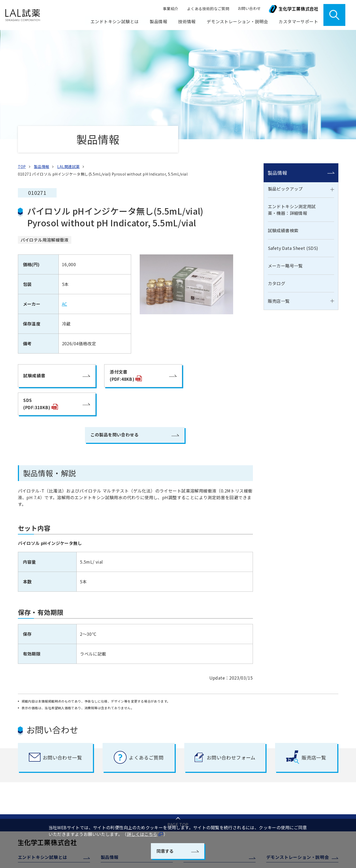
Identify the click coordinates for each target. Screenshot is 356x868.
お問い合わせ (249, 9)
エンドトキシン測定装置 (209, 785)
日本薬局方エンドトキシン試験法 (51, 761)
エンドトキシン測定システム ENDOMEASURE (213, 771)
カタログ (277, 181)
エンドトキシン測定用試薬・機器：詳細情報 (292, 107)
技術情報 (192, 727)
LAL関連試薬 (68, 64)
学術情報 (195, 795)
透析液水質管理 (201, 816)
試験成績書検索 (283, 128)
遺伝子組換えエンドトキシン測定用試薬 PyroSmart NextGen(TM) (220, 754)
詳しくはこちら (142, 834)
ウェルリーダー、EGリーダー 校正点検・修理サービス (304, 762)
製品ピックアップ (285, 86)
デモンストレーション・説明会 (237, 22)
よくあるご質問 (284, 797)
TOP (22, 64)
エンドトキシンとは (40, 740)
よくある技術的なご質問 (209, 9)
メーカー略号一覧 (285, 163)
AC (65, 201)
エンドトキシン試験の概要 (45, 750)
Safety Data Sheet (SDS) (293, 146)
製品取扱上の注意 (286, 776)
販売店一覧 (279, 198)
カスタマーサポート (286, 745)
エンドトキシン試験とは (43, 727)
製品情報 (277, 70)
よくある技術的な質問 (207, 805)
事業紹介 (172, 9)
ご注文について (284, 786)
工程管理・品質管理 (205, 740)
